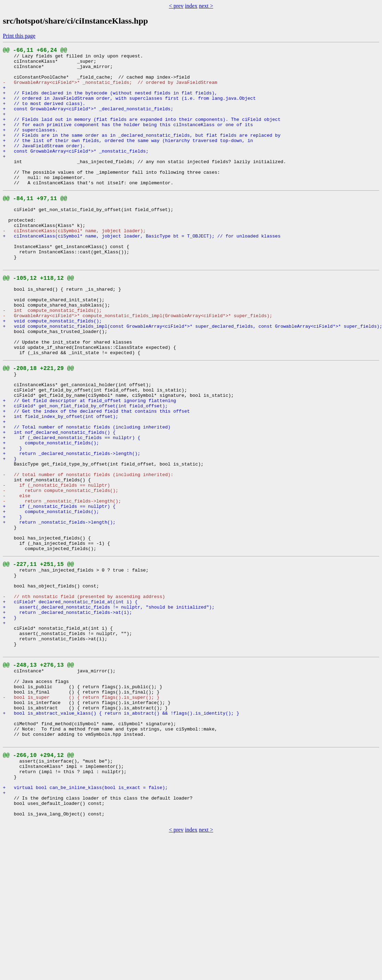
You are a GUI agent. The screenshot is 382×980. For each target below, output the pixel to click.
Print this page (19, 36)
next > (206, 6)
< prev (176, 6)
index (191, 6)
